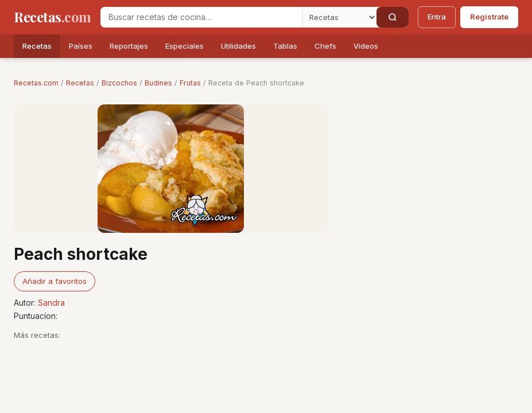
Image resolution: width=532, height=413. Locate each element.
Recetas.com (36, 83)
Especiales (185, 46)
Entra (437, 17)
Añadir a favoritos (55, 281)
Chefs (325, 46)
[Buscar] (393, 17)
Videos (366, 46)
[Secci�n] (339, 17)
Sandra (51, 303)
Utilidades (238, 46)
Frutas (190, 83)
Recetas (37, 46)
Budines (158, 83)
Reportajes (129, 46)
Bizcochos (119, 83)
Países (81, 46)
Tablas (285, 46)
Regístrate (489, 17)
